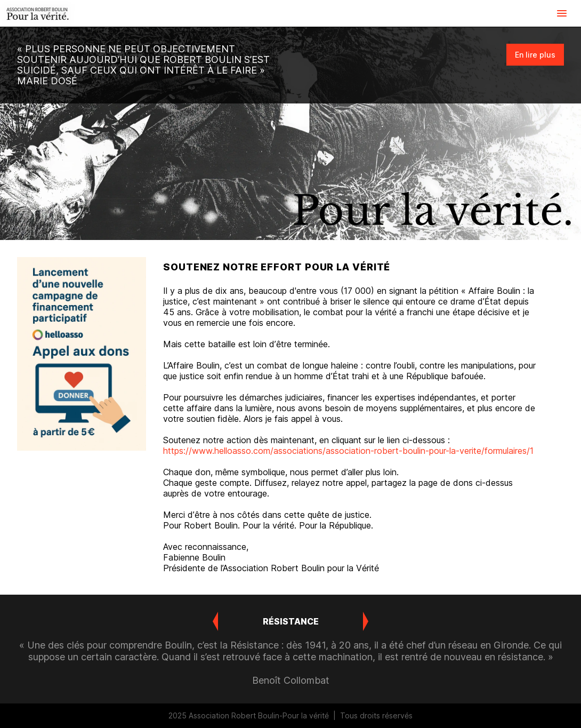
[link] (37, 13)
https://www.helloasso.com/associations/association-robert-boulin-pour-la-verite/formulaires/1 (348, 451)
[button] (562, 13)
